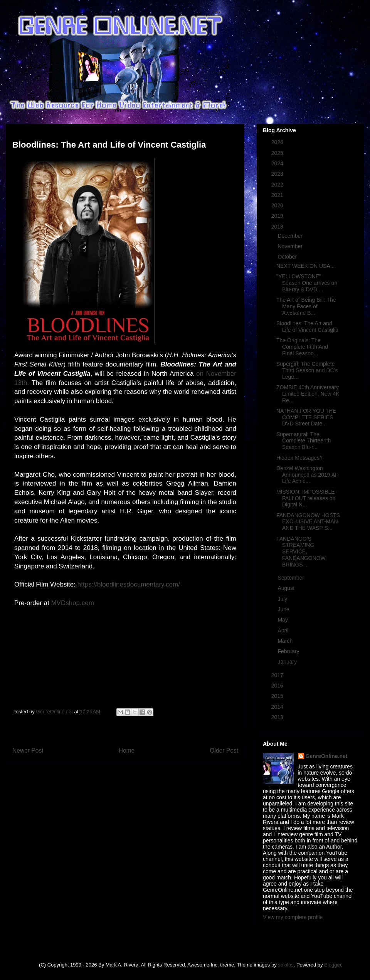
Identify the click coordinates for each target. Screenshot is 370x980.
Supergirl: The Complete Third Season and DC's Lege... (307, 370)
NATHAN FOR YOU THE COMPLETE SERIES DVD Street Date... (306, 417)
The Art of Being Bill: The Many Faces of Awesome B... (306, 306)
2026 (278, 142)
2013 (278, 717)
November (291, 246)
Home (127, 751)
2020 (278, 205)
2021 (278, 195)
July (283, 599)
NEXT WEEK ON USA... (305, 266)
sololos (286, 965)
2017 (278, 675)
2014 (278, 707)
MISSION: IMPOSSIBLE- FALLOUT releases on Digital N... (306, 498)
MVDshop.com (72, 603)
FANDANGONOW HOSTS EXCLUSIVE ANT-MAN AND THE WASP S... (308, 522)
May (283, 620)
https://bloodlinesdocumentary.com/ (129, 584)
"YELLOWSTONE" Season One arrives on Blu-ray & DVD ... (307, 283)
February (289, 651)
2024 (278, 163)
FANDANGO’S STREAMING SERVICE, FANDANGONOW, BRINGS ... (302, 552)
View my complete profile (293, 917)
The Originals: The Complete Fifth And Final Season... (302, 347)
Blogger (333, 965)
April (284, 630)
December (291, 236)
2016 (278, 686)
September (291, 578)
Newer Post (28, 751)
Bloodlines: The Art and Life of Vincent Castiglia (307, 327)
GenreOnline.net (327, 756)
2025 (278, 153)
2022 (278, 185)
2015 (278, 696)
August (287, 588)
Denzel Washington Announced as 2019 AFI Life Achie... (308, 475)
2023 (278, 174)
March (286, 641)
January (288, 662)
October (288, 257)
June (284, 609)
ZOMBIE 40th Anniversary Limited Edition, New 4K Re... (308, 394)
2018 (278, 227)
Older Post (224, 751)
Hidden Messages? (299, 458)
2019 (278, 216)
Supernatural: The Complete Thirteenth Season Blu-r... (304, 441)
